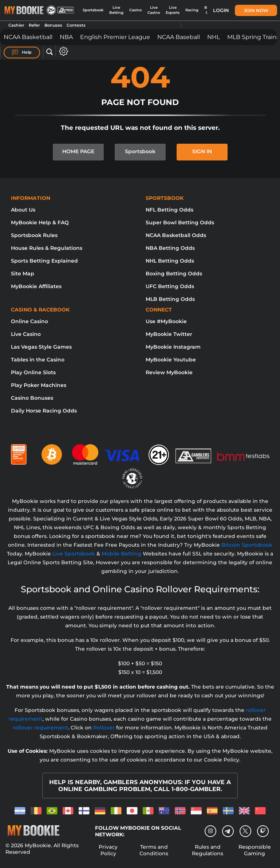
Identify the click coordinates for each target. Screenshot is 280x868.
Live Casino (154, 10)
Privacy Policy (108, 850)
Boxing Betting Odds (174, 274)
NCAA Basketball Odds (176, 235)
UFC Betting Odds (170, 286)
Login (221, 10)
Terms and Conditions (154, 850)
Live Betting (116, 10)
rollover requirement (40, 728)
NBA (66, 37)
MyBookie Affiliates (36, 286)
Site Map (23, 274)
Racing (192, 10)
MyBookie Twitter (169, 334)
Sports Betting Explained (44, 261)
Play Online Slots (33, 372)
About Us (23, 210)
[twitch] (263, 831)
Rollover (104, 728)
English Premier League (115, 37)
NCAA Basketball (28, 37)
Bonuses (53, 25)
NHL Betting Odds (170, 261)
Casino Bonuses (32, 398)
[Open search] (50, 52)
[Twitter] (245, 831)
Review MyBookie (169, 372)
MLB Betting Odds (170, 299)
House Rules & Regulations (47, 248)
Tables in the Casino (38, 360)
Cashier (16, 25)
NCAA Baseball (179, 37)
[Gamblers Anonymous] (194, 452)
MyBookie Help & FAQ (40, 222)
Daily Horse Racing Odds (44, 411)
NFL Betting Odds (169, 210)
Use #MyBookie (166, 321)
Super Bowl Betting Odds (180, 222)
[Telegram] (228, 831)
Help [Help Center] (22, 53)
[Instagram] (210, 831)
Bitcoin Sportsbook (247, 545)
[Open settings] (62, 51)
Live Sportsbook (74, 554)
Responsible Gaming (255, 850)
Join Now (256, 10)
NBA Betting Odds (170, 248)
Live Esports (173, 10)
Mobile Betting (121, 554)
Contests (76, 25)
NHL (214, 37)
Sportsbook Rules (34, 235)
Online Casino (29, 321)
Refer (34, 25)
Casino (135, 10)
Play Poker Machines (39, 385)
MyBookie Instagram (173, 347)
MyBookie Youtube (171, 360)
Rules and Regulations (208, 850)
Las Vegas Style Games (41, 347)
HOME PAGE (78, 151)
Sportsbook (93, 10)
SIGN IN (202, 151)
